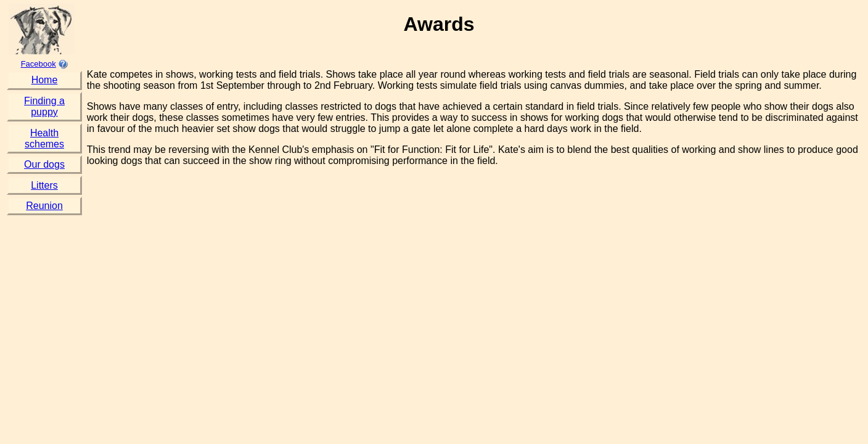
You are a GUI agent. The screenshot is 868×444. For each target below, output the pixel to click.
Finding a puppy (44, 106)
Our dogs (44, 164)
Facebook (39, 64)
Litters (44, 185)
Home (45, 80)
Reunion (44, 206)
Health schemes (44, 138)
